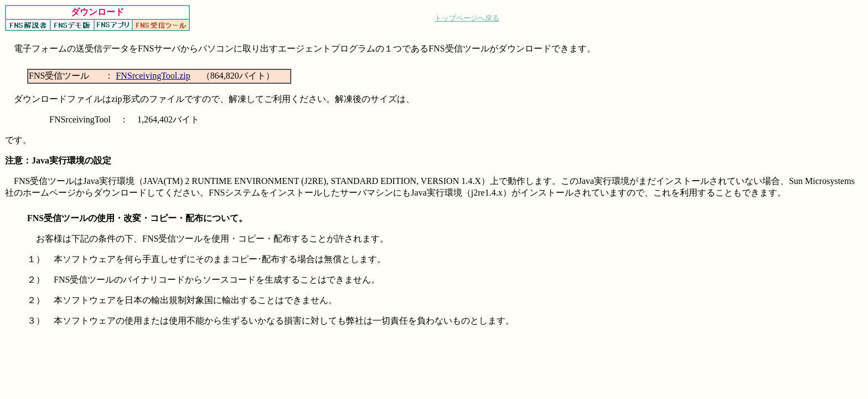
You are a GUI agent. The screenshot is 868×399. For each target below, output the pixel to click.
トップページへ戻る (467, 18)
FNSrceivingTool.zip (153, 76)
